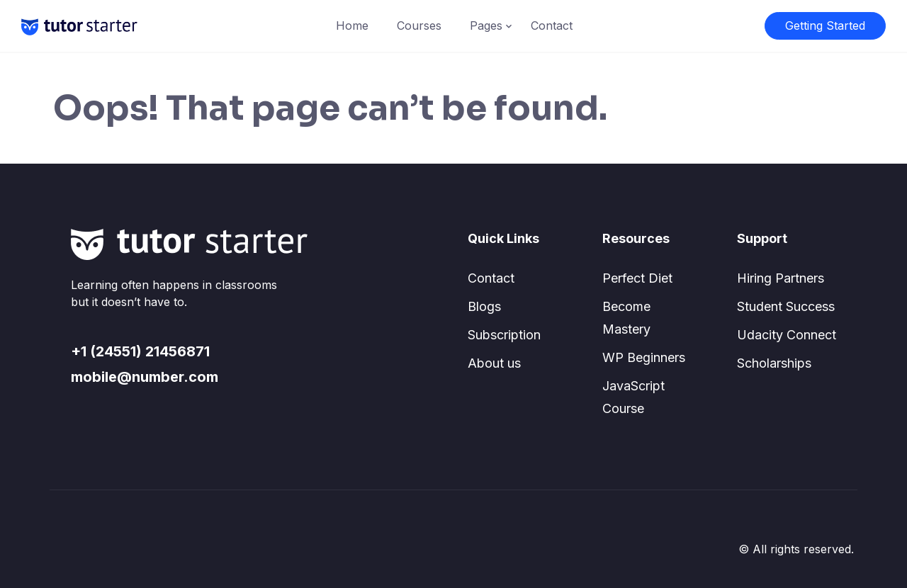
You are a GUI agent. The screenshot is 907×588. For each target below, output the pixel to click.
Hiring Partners (781, 278)
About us (494, 363)
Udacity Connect (787, 335)
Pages (486, 26)
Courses (419, 26)
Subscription (504, 335)
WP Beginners (644, 357)
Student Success (786, 306)
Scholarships (774, 363)
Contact (552, 26)
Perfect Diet (637, 278)
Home (352, 26)
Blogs (484, 306)
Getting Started (825, 26)
